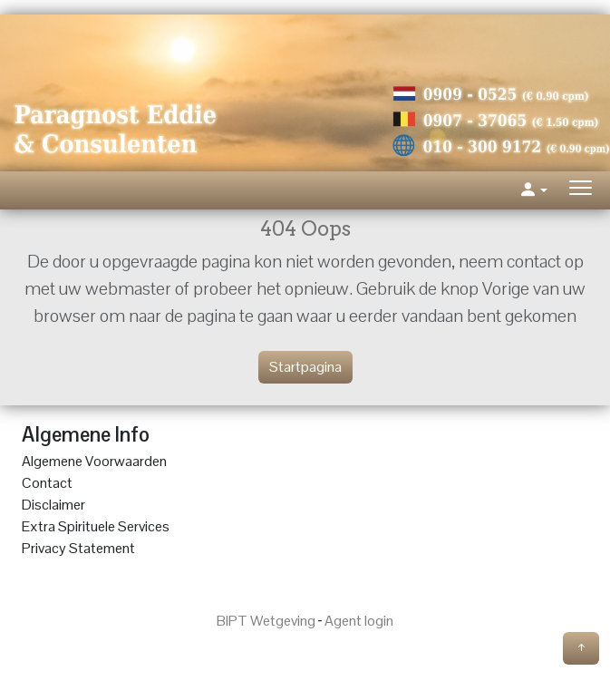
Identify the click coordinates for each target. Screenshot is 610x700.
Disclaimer (53, 505)
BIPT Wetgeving (266, 621)
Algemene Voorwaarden (94, 461)
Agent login (359, 621)
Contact (47, 483)
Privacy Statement (78, 548)
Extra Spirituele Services (96, 526)
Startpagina (305, 367)
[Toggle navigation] (581, 190)
